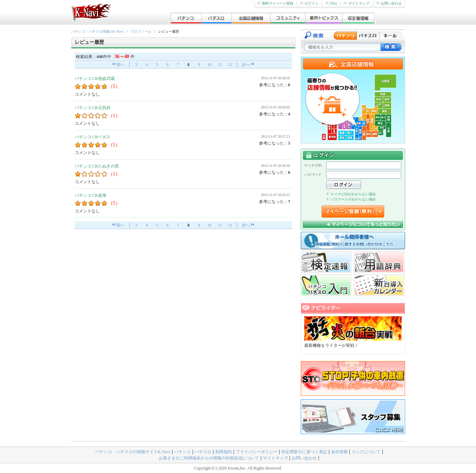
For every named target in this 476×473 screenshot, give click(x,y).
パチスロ (203, 452)
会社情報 (339, 452)
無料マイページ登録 (275, 3)
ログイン (309, 3)
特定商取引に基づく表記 (304, 452)
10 (209, 65)
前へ (121, 65)
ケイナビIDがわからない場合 (351, 194)
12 (230, 65)
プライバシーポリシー (257, 452)
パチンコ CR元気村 (93, 108)
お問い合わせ (389, 3)
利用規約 (224, 452)
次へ (246, 65)
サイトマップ (357, 3)
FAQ (331, 3)
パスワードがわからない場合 (351, 199)
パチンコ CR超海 (91, 195)
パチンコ (183, 452)
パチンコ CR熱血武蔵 (95, 79)
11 (220, 65)
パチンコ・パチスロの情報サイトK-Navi (133, 452)
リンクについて (366, 452)
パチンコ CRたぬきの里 (97, 166)
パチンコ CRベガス (93, 137)
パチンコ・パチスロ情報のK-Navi (97, 31)
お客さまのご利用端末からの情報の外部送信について (209, 458)
